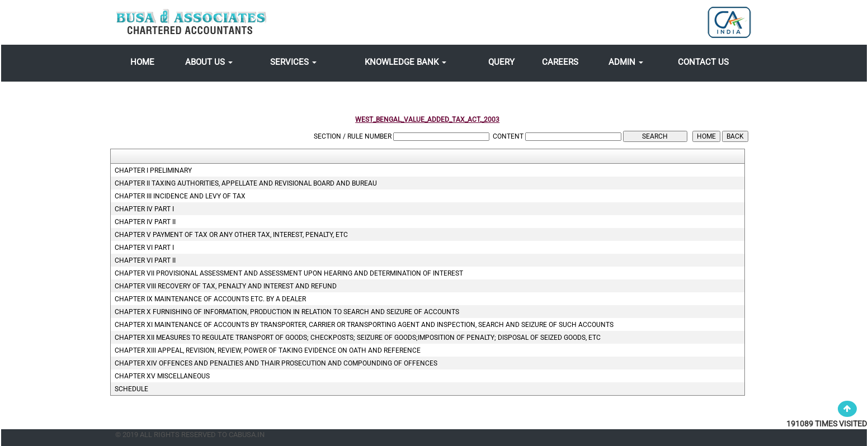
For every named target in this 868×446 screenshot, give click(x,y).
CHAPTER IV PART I (144, 209)
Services (293, 62)
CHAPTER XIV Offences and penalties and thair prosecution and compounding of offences (276, 363)
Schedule (131, 389)
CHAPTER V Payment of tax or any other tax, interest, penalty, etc (231, 235)
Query (501, 62)
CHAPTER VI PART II (145, 260)
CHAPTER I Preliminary (153, 170)
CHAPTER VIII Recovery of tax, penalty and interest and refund (226, 286)
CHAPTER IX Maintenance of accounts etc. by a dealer (210, 299)
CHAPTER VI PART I (144, 248)
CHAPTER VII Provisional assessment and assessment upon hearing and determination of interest (289, 273)
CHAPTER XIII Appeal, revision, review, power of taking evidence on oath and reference (268, 350)
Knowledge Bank (405, 62)
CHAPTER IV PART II (145, 222)
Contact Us (703, 62)
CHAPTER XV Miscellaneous (162, 376)
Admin (626, 62)
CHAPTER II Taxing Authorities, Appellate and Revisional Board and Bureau (246, 183)
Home (142, 62)
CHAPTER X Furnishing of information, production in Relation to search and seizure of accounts (287, 312)
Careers (560, 62)
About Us (209, 62)
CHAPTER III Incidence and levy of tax (180, 196)
